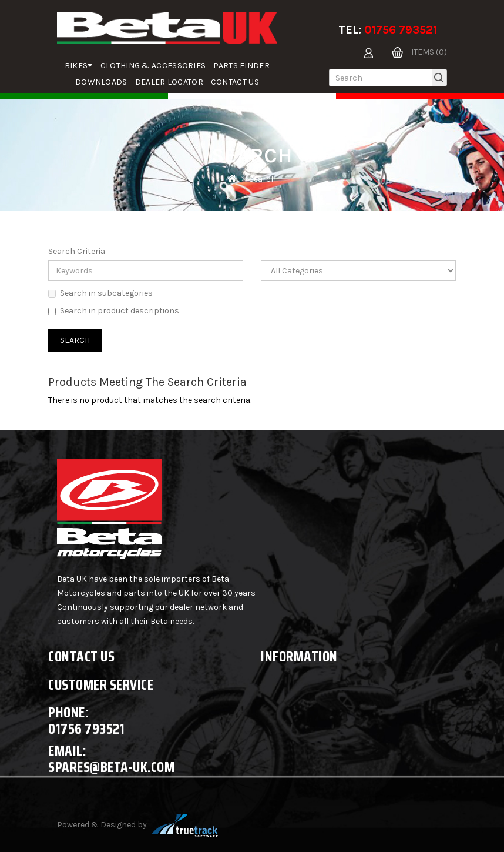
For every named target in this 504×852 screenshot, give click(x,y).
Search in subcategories (100, 293)
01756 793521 (401, 30)
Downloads (101, 82)
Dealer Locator (169, 82)
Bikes (79, 66)
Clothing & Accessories (153, 66)
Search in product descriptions (114, 311)
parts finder (241, 66)
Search (263, 179)
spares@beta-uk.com (111, 767)
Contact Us (235, 82)
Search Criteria (77, 251)
